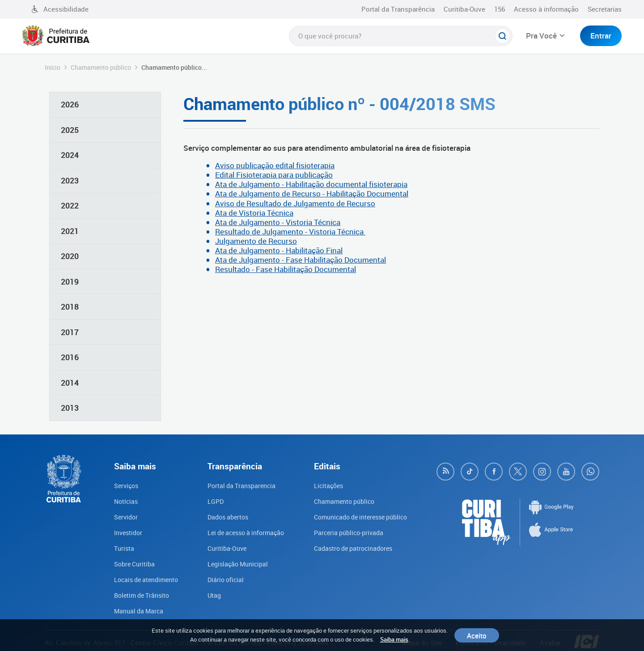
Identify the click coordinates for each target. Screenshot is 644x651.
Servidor (121, 516)
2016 (70, 357)
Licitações (325, 485)
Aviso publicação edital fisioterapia (275, 165)
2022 (70, 206)
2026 (70, 104)
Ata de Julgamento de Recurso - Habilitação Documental (312, 194)
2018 (70, 307)
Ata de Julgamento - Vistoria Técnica (278, 222)
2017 (70, 332)
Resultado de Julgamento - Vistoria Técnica (290, 232)
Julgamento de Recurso (256, 241)
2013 (70, 408)
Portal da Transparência (398, 9)
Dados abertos (224, 516)
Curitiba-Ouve (464, 9)
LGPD (210, 501)
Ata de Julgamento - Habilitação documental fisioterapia (311, 184)
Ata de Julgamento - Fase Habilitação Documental (301, 260)
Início (53, 67)
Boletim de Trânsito (138, 592)
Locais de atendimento (143, 577)
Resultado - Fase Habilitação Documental (286, 269)
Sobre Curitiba (130, 562)
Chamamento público (101, 67)
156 (500, 9)
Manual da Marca (134, 607)
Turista (119, 546)
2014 (70, 383)
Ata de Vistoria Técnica (254, 213)
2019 (70, 282)
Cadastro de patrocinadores (352, 546)
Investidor (123, 531)
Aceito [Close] (477, 635)
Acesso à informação (546, 9)
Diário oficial (221, 577)
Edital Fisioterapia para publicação (274, 175)
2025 (70, 130)
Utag (209, 592)
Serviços (121, 485)
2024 (70, 155)
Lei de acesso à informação (244, 531)
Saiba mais (394, 639)
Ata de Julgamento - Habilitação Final (279, 250)
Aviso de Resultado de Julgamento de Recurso (295, 203)
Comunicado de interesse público (361, 516)
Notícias (121, 501)
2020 (70, 256)
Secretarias (605, 9)
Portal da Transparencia (238, 485)
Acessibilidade (60, 9)
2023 (70, 181)
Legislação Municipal (234, 562)
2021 (70, 231)
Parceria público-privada (346, 531)
